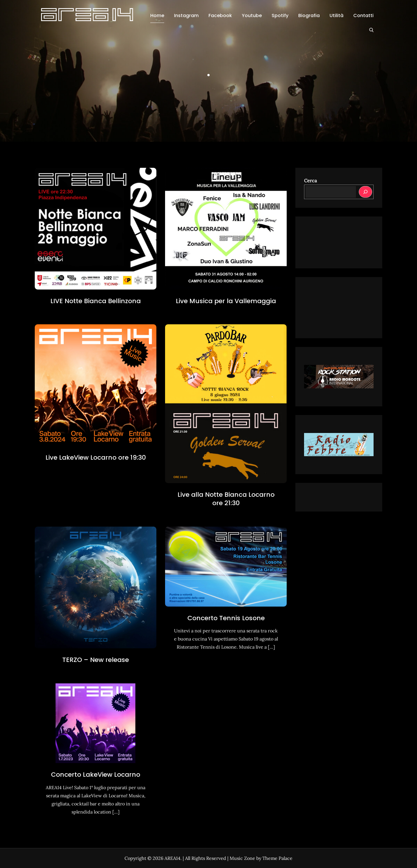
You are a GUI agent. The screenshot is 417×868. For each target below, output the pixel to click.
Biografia (309, 16)
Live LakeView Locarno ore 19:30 (96, 457)
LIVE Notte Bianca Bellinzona (96, 301)
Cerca (310, 181)
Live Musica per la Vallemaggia (226, 301)
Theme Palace (277, 858)
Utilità (336, 16)
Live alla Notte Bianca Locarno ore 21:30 (226, 499)
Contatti (363, 16)
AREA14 (172, 858)
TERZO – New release (96, 660)
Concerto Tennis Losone (226, 618)
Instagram (186, 16)
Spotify (280, 16)
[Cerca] (365, 192)
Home (157, 16)
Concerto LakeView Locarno (96, 775)
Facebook (220, 16)
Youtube (252, 16)
